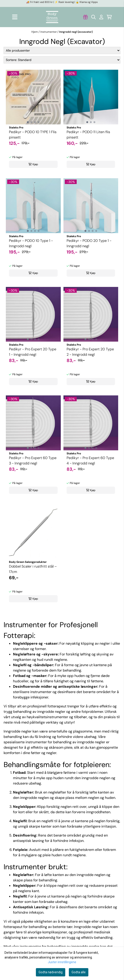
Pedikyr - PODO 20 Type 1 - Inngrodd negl (89, 243)
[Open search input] (94, 17)
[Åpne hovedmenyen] (15, 17)
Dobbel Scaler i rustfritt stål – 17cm (33, 569)
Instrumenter (49, 32)
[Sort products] (62, 60)
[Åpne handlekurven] (109, 17)
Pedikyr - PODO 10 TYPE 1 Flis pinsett (33, 135)
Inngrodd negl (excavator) (76, 32)
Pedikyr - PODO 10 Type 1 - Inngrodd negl (31, 243)
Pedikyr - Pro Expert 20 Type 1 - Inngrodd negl (33, 352)
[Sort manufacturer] (62, 50)
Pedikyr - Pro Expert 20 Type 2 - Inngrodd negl (90, 352)
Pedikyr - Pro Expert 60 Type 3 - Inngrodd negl (33, 461)
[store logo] (52, 17)
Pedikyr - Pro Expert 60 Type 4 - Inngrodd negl (90, 461)
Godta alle (79, 972)
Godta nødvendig (51, 972)
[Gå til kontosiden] (85, 17)
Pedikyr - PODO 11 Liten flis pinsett (88, 135)
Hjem (35, 32)
